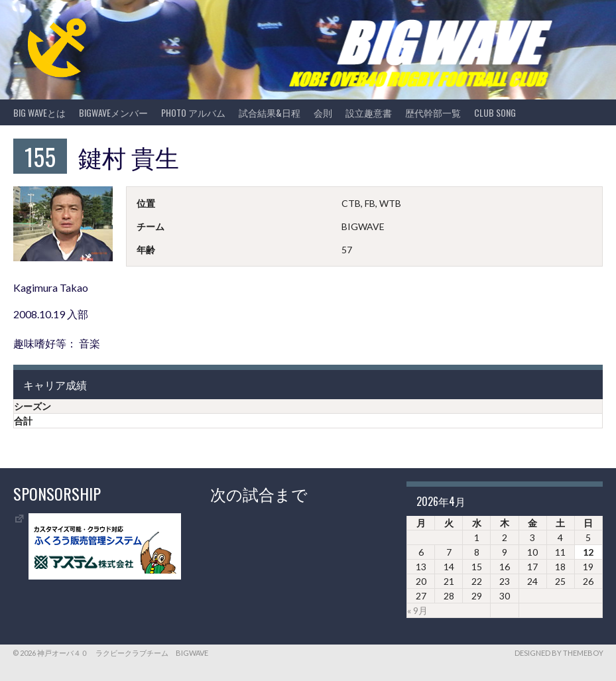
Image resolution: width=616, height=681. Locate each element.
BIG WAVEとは (39, 112)
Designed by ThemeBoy (559, 653)
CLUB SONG (495, 112)
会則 (323, 112)
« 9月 (417, 610)
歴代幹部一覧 (433, 112)
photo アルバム (193, 112)
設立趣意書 (369, 112)
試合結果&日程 (270, 112)
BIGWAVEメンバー (113, 112)
